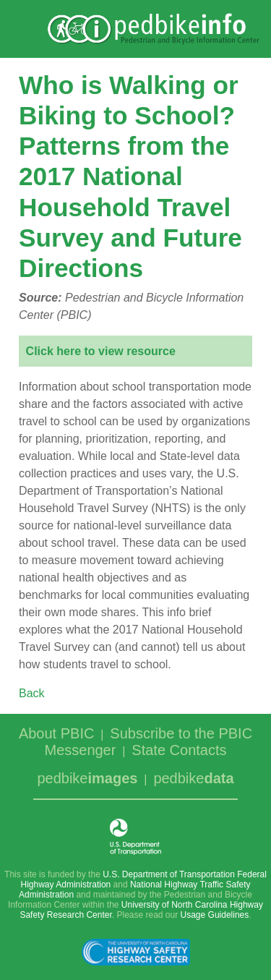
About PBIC (57, 733)
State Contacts (179, 750)
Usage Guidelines (215, 915)
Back (32, 693)
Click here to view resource (101, 351)
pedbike (87, 778)
